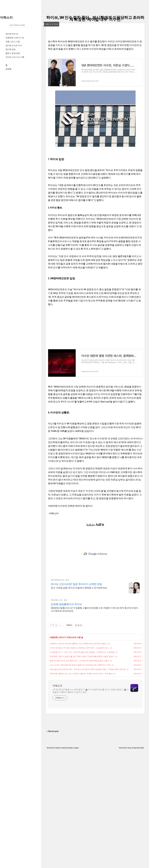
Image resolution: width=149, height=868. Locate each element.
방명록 (8, 69)
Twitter (58, 864)
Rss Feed (49, 864)
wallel (142, 864)
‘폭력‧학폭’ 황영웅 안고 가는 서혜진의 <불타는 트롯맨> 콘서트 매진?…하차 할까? (81, 790)
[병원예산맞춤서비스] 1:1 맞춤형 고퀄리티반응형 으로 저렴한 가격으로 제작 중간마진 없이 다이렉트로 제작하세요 (95, 726)
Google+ (76, 864)
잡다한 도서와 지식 (14, 45)
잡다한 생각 (12, 34)
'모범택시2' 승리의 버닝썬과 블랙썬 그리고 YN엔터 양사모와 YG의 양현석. (78, 760)
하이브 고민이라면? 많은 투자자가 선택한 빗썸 (76, 700)
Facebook (64, 864)
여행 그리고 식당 (13, 42)
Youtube (70, 864)
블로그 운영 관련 (13, 53)
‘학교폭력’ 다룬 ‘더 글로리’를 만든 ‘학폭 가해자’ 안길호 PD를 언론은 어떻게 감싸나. (82, 773)
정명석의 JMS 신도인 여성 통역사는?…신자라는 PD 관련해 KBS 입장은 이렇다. (79, 777)
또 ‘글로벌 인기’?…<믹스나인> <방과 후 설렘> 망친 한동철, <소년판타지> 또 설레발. (82, 768)
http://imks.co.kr (57, 716)
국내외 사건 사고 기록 (15, 57)
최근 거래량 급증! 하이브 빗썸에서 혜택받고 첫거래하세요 (79, 704)
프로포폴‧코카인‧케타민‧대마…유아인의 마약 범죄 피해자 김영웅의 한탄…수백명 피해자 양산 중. (88, 786)
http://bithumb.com (58, 696)
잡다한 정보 (11, 49)
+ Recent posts (53, 848)
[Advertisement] (95, 52)
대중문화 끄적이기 (15, 38)
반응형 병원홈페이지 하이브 (66, 721)
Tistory (129, 864)
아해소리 (6, 17)
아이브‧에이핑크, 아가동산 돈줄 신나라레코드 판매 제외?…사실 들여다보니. (79, 764)
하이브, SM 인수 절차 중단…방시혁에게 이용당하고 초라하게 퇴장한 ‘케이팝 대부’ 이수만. (95, 18)
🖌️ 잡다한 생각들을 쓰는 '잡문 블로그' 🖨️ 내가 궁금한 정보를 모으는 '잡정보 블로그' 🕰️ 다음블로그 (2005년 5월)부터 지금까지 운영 (91, 807)
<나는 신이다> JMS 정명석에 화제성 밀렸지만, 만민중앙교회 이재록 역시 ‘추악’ (80, 781)
